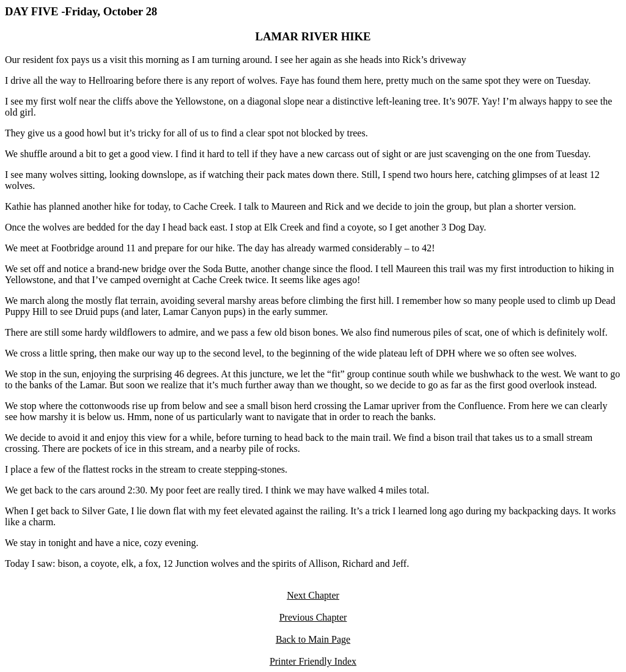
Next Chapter (313, 595)
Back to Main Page (313, 639)
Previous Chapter (313, 617)
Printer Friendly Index (313, 661)
